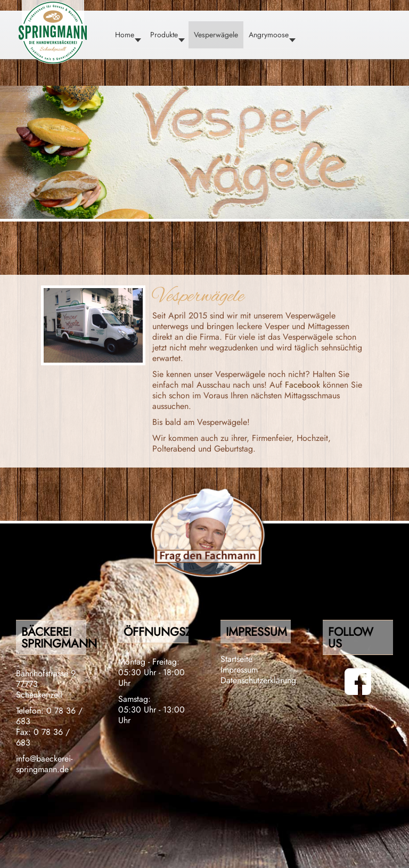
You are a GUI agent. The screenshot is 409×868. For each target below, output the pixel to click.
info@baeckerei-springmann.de (44, 764)
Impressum (239, 670)
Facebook (304, 385)
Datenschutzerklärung (258, 680)
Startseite (236, 659)
